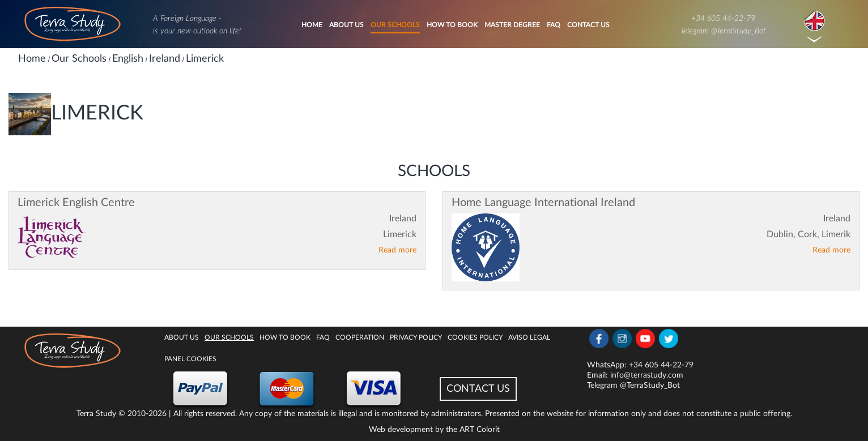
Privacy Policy (416, 337)
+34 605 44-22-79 (723, 19)
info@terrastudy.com (647, 375)
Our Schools (395, 25)
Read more (397, 250)
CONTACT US (478, 389)
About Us (346, 25)
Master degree (512, 25)
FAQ (554, 25)
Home (312, 25)
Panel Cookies (190, 359)
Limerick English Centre (76, 203)
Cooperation (360, 337)
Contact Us (588, 25)
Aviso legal (529, 337)
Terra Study (96, 414)
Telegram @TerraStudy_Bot (723, 31)
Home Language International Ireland (543, 203)
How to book (452, 25)
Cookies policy (475, 337)
